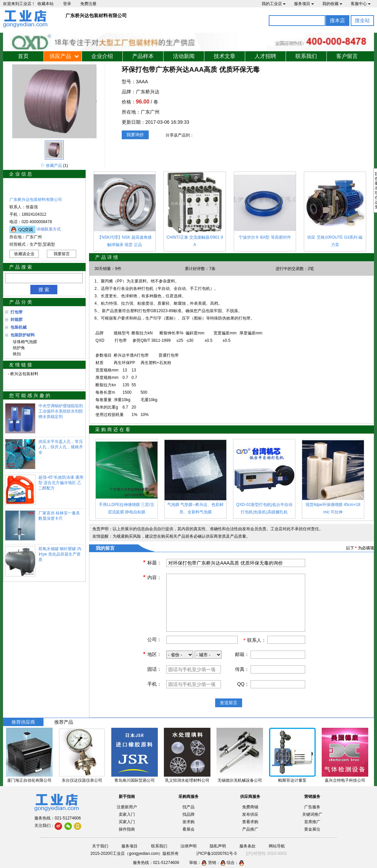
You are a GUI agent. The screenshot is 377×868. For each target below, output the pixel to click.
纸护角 (18, 348)
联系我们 (306, 56)
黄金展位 (312, 829)
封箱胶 (17, 320)
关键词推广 (312, 814)
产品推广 (250, 829)
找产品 (188, 807)
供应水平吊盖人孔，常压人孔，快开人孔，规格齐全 (61, 447)
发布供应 (250, 814)
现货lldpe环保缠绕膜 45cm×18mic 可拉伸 (333, 508)
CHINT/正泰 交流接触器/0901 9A (195, 241)
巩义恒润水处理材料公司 (187, 780)
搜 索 (44, 290)
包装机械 (19, 327)
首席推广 (312, 822)
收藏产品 (54, 166)
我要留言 (62, 254)
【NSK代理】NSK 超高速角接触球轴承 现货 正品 (125, 241)
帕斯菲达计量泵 (292, 780)
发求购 (188, 822)
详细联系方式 (49, 229)
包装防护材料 (23, 335)
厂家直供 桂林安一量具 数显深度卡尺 (59, 516)
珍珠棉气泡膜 (24, 342)
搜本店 (337, 20)
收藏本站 (46, 4)
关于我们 (100, 846)
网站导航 (277, 846)
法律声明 (188, 846)
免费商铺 (250, 807)
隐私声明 (218, 846)
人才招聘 (265, 56)
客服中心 (361, 4)
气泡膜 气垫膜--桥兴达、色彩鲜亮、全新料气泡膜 (195, 508)
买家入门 (127, 822)
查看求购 (250, 822)
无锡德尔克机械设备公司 (240, 780)
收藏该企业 (24, 254)
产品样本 (143, 56)
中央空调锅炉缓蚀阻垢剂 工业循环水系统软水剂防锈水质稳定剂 (61, 411)
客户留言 (347, 56)
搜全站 (362, 20)
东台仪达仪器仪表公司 (82, 780)
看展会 (188, 829)
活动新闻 (184, 56)
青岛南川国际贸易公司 (135, 780)
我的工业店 (274, 4)
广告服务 (312, 807)
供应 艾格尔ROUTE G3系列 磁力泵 (335, 241)
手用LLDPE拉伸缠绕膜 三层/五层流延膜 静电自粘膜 (127, 508)
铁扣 (16, 354)
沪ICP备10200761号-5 (216, 854)
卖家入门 (127, 814)
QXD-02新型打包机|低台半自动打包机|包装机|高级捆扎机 (264, 508)
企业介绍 (102, 56)
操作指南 (127, 829)
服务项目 (304, 4)
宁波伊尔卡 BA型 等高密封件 (265, 237)
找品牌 (188, 814)
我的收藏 (332, 4)
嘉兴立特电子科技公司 (345, 780)
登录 (67, 4)
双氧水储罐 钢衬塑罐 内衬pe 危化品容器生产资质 (60, 554)
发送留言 (229, 703)
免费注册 (88, 4)
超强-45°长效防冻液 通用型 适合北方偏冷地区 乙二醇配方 (61, 483)
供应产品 (60, 56)
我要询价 (135, 135)
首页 (23, 56)
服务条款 (248, 846)
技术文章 (225, 56)
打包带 (17, 312)
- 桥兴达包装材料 (23, 374)
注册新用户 (127, 807)
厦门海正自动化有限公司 (29, 780)
